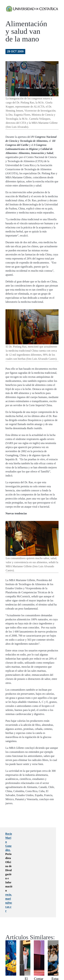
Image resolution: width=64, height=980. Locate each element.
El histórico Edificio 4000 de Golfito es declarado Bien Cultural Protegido (26, 950)
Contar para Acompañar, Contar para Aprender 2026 (42, 942)
